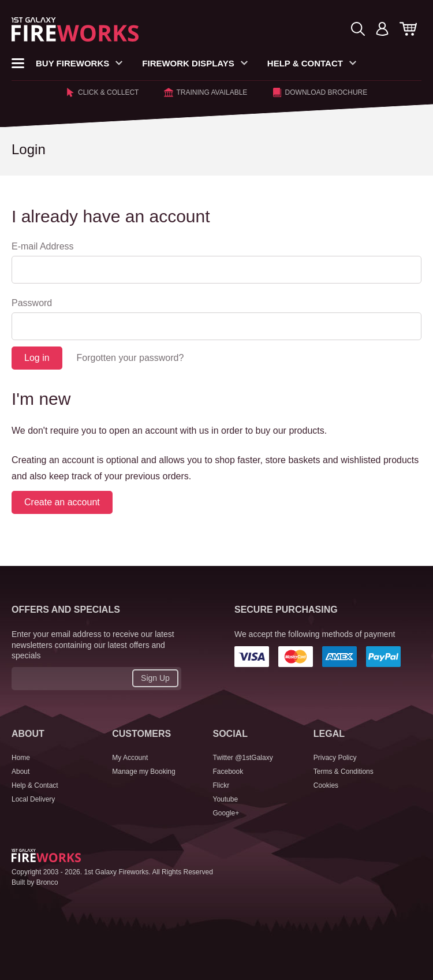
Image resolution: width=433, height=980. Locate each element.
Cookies (326, 785)
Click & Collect (102, 92)
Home (21, 758)
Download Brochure (320, 92)
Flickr (221, 785)
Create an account (62, 502)
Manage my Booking (143, 772)
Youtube (226, 799)
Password (32, 303)
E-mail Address (43, 246)
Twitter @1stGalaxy (243, 758)
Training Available (206, 92)
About (20, 772)
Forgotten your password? (130, 358)
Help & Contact (312, 63)
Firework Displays (195, 63)
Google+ (226, 813)
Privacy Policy (335, 758)
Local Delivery (33, 799)
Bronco (47, 882)
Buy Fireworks (79, 63)
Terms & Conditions (344, 772)
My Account (130, 758)
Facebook (228, 772)
